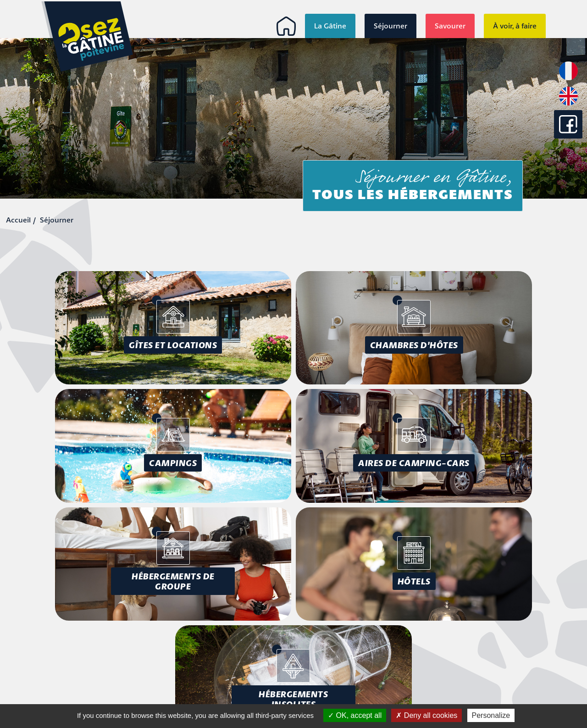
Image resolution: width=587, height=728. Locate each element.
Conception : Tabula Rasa (499, 686)
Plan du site (526, 669)
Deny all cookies (426, 715)
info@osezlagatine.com (82, 694)
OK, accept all (355, 715)
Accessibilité (525, 659)
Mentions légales (517, 648)
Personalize (491, 715)
